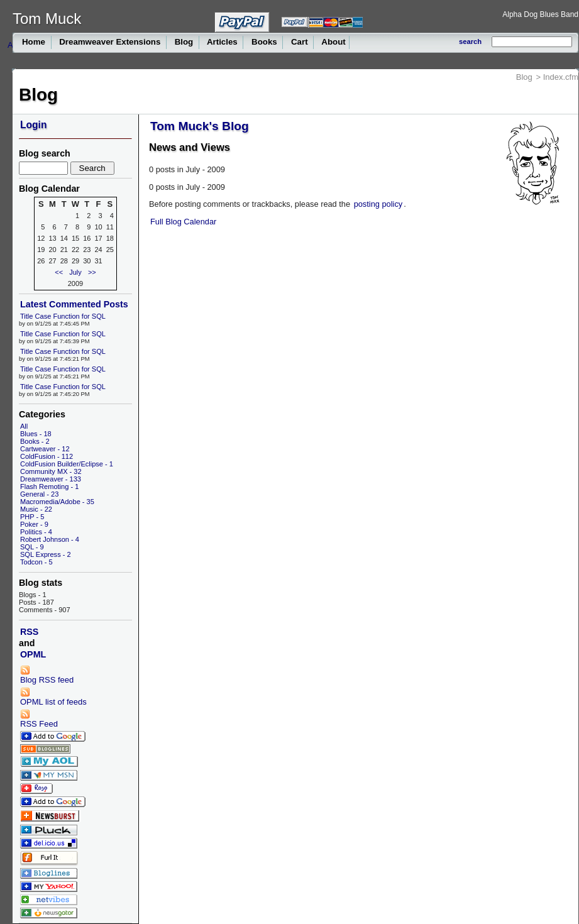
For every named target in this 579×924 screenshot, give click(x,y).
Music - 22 (36, 509)
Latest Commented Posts (74, 304)
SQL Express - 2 (46, 554)
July (75, 272)
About (333, 42)
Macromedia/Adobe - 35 (57, 502)
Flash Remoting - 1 (49, 487)
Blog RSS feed (47, 675)
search (470, 41)
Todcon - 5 (36, 562)
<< (59, 272)
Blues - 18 (36, 434)
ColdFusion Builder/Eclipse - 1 (67, 464)
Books (264, 42)
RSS (29, 632)
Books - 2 (35, 441)
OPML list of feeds (53, 697)
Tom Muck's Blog (200, 126)
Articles (223, 42)
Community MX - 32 (51, 471)
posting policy (378, 204)
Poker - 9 (34, 524)
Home (35, 42)
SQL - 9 (32, 547)
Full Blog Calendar (183, 222)
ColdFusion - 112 (47, 456)
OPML (33, 654)
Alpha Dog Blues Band (540, 14)
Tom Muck (47, 19)
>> (92, 272)
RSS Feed (39, 719)
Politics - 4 (36, 532)
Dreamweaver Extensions (110, 42)
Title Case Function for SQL (63, 316)
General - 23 (39, 494)
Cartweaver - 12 (45, 449)
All (24, 426)
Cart (299, 42)
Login (33, 125)
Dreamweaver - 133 (51, 479)
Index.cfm (561, 77)
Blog (184, 42)
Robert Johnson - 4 (50, 539)
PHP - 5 (32, 517)
